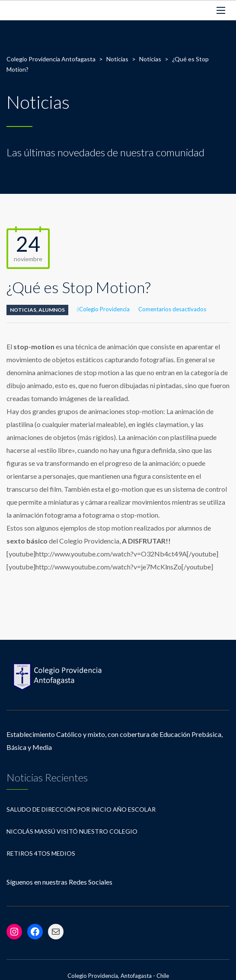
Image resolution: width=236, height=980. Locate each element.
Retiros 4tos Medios (41, 853)
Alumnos (52, 310)
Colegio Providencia (104, 309)
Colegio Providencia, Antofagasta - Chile (118, 976)
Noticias (23, 310)
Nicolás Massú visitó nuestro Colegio (72, 831)
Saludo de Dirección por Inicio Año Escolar (81, 809)
